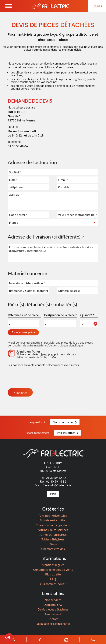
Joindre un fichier (28, 351)
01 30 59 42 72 (56, 478)
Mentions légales (53, 565)
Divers (53, 544)
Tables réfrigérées (53, 539)
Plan (53, 494)
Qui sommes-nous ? (53, 584)
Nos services (53, 600)
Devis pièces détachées (53, 609)
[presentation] (37, 379)
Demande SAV (53, 604)
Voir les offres (68, 433)
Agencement (53, 614)
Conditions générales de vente (53, 569)
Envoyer (20, 392)
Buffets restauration (53, 520)
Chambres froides (53, 549)
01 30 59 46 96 (56, 481)
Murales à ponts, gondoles (53, 525)
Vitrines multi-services (53, 530)
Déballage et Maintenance (53, 624)
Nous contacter (65, 422)
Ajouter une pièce (23, 332)
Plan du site (53, 574)
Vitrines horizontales (53, 515)
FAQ (53, 579)
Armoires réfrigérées (53, 534)
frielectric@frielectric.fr (57, 485)
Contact (53, 619)
